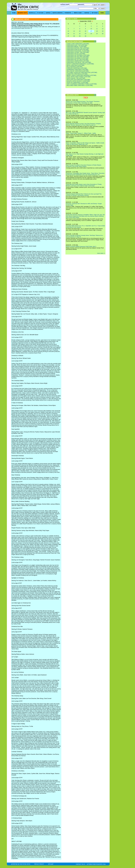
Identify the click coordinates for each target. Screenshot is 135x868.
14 (74, 31)
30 (85, 36)
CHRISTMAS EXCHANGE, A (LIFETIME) (78, 51)
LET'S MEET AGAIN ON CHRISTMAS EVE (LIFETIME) (82, 72)
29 (80, 36)
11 (97, 29)
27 (68, 36)
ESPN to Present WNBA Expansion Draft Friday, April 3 (81, 247)
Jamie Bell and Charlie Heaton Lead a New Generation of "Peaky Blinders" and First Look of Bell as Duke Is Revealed (84, 185)
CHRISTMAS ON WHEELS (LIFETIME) (78, 58)
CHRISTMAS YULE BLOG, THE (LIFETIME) (79, 62)
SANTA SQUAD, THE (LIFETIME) (76, 78)
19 (103, 31)
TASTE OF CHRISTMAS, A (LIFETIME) (77, 83)
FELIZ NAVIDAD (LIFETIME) (75, 67)
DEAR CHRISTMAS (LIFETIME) (76, 65)
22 (80, 34)
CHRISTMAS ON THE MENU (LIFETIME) (78, 55)
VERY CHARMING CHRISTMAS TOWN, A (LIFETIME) (82, 84)
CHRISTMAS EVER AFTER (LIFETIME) (78, 50)
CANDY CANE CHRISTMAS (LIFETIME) (78, 44)
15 (80, 31)
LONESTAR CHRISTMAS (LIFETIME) (77, 74)
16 (85, 31)
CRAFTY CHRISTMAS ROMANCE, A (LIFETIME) (80, 64)
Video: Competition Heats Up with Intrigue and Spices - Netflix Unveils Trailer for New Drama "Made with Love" (85, 144)
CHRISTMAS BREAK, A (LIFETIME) (77, 47)
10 (91, 29)
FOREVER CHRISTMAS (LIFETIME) (77, 68)
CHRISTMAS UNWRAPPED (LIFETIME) (78, 61)
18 (97, 31)
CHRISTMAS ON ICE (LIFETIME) (76, 54)
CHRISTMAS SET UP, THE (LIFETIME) (78, 60)
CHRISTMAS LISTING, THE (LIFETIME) (78, 52)
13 (68, 31)
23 (85, 34)
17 (91, 31)
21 (74, 34)
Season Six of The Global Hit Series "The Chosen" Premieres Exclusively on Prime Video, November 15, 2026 (83, 102)
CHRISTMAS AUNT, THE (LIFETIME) (77, 45)
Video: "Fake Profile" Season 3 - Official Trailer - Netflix (81, 133)
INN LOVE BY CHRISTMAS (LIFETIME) (78, 71)
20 (68, 34)
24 (91, 34)
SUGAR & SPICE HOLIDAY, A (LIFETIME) (78, 81)
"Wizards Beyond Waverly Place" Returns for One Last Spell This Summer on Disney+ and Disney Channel (84, 195)
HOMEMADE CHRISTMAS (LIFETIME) (77, 70)
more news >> (101, 253)
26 (103, 34)
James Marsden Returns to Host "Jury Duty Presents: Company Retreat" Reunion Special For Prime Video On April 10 (83, 124)
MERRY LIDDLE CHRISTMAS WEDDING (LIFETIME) (82, 75)
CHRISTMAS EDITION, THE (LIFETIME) (78, 48)
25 (97, 34)
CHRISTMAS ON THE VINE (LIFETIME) (78, 57)
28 (74, 36)
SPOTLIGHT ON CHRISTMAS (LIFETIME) (78, 80)
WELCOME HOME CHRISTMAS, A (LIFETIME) (80, 85)
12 (103, 29)
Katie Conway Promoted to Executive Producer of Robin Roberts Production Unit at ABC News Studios (84, 166)
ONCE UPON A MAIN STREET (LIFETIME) (79, 77)
